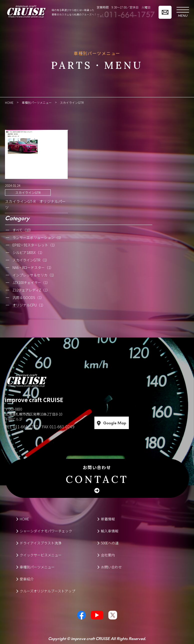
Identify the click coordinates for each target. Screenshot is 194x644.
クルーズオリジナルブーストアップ (46, 591)
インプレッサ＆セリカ (34, 275)
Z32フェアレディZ (31, 290)
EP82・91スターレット (35, 245)
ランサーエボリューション (38, 237)
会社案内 (106, 555)
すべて (23, 230)
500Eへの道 (108, 543)
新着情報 (106, 519)
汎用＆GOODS (28, 297)
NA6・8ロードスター (33, 267)
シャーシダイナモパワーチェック (44, 531)
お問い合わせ (97, 475)
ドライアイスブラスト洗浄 (39, 543)
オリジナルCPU (29, 305)
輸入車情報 (108, 531)
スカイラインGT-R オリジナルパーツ (35, 204)
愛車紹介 (25, 579)
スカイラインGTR (28, 193)
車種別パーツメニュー (35, 567)
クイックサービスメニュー (39, 555)
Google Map (132, 423)
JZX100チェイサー (31, 282)
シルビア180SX (28, 252)
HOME (23, 519)
